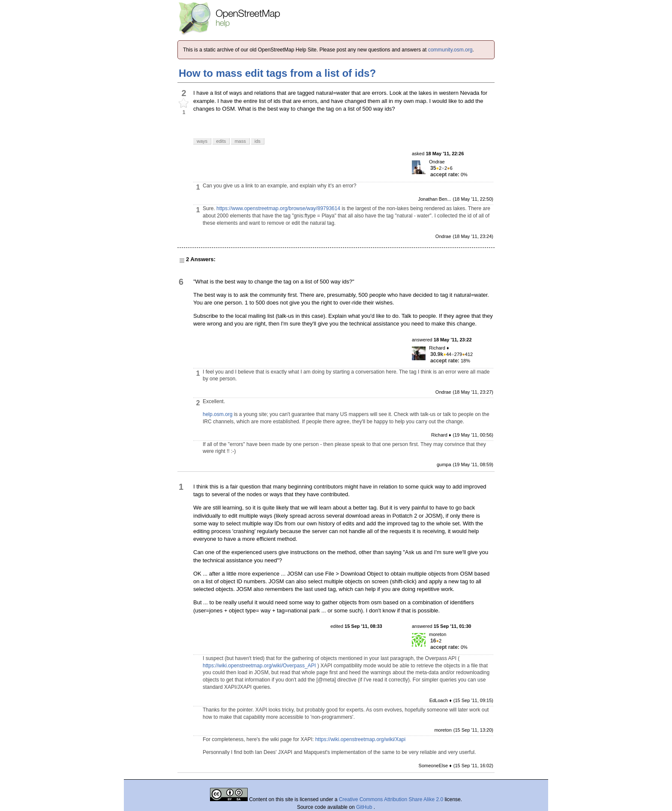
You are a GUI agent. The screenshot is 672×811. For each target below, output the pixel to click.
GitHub (365, 807)
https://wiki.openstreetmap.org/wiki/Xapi (360, 739)
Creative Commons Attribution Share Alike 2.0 (391, 799)
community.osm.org (450, 50)
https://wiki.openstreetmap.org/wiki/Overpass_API (259, 666)
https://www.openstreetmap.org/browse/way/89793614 (278, 208)
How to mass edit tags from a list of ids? (277, 73)
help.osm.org (217, 414)
